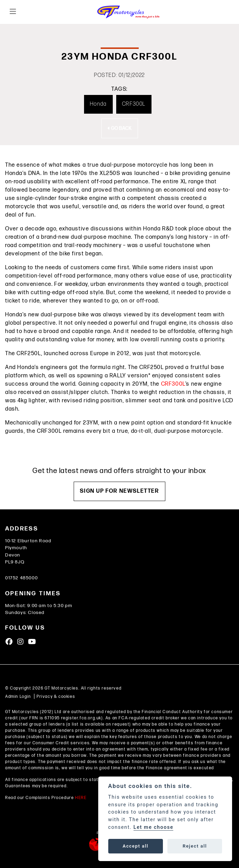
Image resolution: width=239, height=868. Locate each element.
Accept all (136, 846)
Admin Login (18, 697)
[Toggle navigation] (13, 12)
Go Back (120, 128)
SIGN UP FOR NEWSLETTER (119, 491)
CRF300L (134, 104)
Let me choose (154, 827)
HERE (81, 798)
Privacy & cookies (56, 697)
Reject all (195, 846)
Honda (98, 104)
